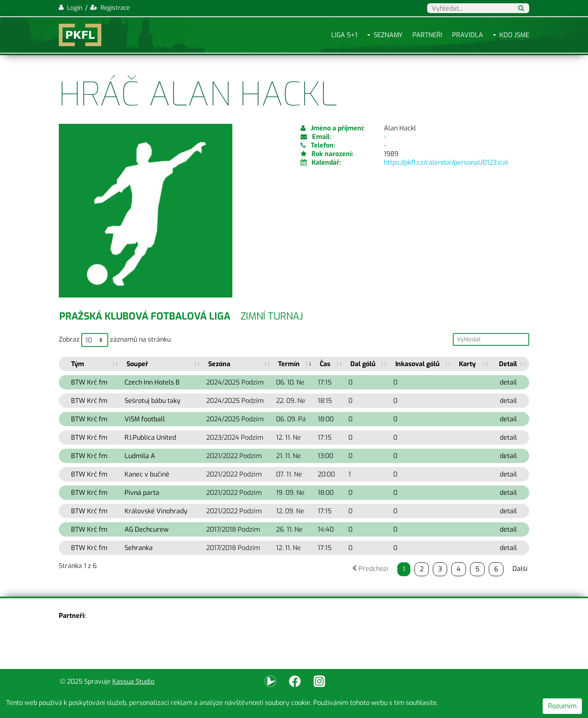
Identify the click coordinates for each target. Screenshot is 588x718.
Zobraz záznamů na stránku (115, 340)
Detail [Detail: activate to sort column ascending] (508, 364)
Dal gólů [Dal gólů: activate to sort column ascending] (363, 364)
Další (520, 569)
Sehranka (139, 548)
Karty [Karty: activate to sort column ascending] (467, 364)
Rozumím (562, 706)
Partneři (427, 35)
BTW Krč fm (89, 382)
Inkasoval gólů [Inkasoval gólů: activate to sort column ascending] (418, 364)
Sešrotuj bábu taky (153, 401)
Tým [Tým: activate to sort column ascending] (78, 364)
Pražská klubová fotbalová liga (145, 316)
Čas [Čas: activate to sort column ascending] (325, 364)
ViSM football (145, 419)
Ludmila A (140, 456)
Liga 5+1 (344, 35)
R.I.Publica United (150, 437)
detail (508, 382)
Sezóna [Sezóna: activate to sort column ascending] (219, 364)
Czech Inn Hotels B (152, 382)
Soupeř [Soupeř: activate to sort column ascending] (137, 364)
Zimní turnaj (272, 316)
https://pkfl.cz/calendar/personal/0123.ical (446, 162)
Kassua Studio (133, 681)
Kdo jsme (514, 35)
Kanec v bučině (147, 474)
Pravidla (468, 35)
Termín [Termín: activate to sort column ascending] (289, 364)
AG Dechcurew (147, 529)
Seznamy (388, 35)
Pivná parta (142, 493)
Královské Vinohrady (156, 511)
